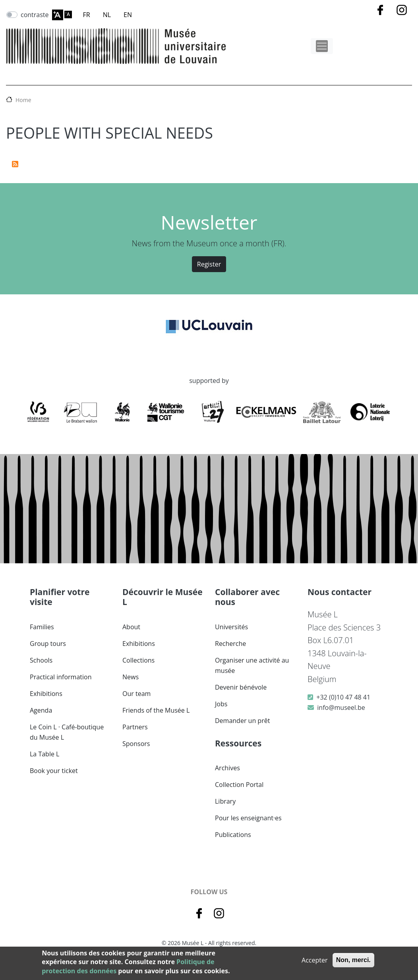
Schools (41, 660)
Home (23, 100)
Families (42, 627)
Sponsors (136, 744)
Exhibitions (46, 694)
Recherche (230, 644)
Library (225, 801)
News (131, 677)
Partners (135, 727)
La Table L (45, 754)
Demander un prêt (242, 721)
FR (87, 15)
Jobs (221, 704)
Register (209, 264)
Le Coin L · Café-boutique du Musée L (67, 732)
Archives (227, 768)
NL (107, 15)
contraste (35, 15)
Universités (231, 627)
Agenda (41, 710)
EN (128, 15)
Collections (138, 660)
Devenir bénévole (241, 687)
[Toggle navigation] (322, 46)
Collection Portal (239, 785)
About (131, 627)
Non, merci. (353, 960)
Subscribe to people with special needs (15, 164)
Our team (136, 694)
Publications (233, 835)
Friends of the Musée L (156, 710)
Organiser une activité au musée (252, 665)
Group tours (48, 644)
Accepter (314, 960)
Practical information (61, 677)
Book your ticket (54, 771)
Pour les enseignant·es (248, 818)
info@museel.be (341, 707)
